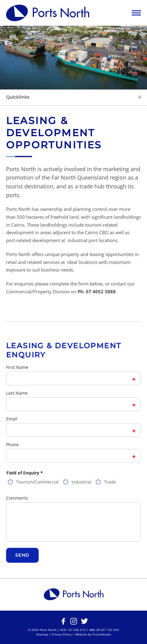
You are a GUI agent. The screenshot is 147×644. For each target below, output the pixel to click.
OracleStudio (102, 634)
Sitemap (42, 634)
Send (22, 555)
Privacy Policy (62, 634)
